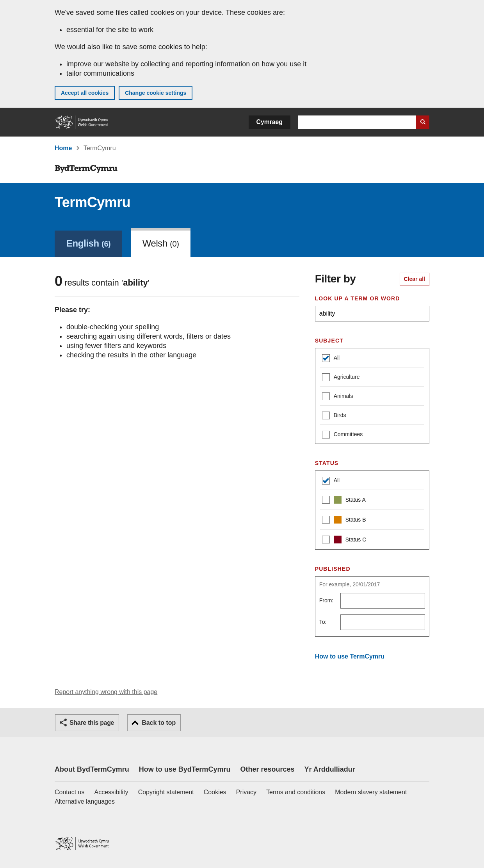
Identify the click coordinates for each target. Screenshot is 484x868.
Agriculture (341, 378)
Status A (344, 501)
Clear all (415, 279)
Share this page (92, 723)
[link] (88, 243)
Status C (344, 541)
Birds (334, 416)
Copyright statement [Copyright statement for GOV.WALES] (166, 792)
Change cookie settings (156, 93)
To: (323, 622)
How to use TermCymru (350, 656)
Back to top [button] (159, 723)
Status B (344, 521)
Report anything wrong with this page (106, 692)
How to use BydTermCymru (185, 769)
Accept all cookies (85, 93)
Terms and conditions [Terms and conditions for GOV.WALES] (296, 792)
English (88, 243)
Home (63, 148)
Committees (343, 435)
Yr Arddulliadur (329, 769)
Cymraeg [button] (270, 122)
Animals (338, 397)
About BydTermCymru (92, 769)
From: (327, 600)
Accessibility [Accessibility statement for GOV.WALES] (111, 792)
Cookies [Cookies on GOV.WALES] (215, 792)
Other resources (267, 769)
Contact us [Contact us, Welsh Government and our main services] (69, 792)
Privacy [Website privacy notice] (246, 792)
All (331, 359)
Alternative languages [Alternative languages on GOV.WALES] (85, 801)
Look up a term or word (358, 298)
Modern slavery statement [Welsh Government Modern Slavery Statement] (371, 792)
